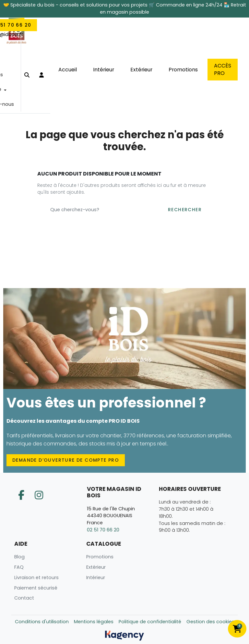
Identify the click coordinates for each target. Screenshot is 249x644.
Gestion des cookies (210, 622)
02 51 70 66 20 (103, 530)
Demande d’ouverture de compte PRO (66, 460)
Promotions (100, 557)
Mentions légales (94, 622)
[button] (27, 75)
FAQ (19, 567)
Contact (24, 598)
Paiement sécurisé (36, 588)
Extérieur (96, 567)
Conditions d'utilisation (42, 622)
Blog (19, 557)
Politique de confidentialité (150, 622)
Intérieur (96, 577)
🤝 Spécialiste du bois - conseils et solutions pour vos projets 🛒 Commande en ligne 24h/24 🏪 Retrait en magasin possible (125, 8)
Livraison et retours (36, 577)
